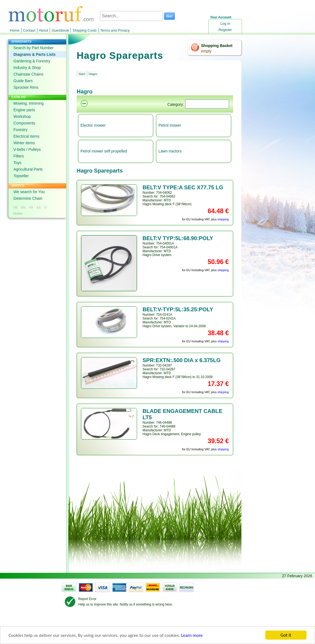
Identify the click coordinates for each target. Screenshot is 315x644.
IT (46, 207)
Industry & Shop (27, 68)
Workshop (22, 116)
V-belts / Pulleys (27, 149)
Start (82, 74)
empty (206, 51)
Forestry (20, 130)
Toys (17, 163)
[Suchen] (207, 104)
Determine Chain (28, 198)
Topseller (21, 176)
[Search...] (131, 16)
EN (23, 207)
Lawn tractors (170, 151)
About (44, 30)
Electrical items (26, 136)
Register (225, 30)
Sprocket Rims (26, 87)
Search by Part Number (34, 48)
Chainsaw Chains (28, 74)
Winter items (24, 143)
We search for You (29, 192)
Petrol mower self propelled (104, 151)
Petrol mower (170, 125)
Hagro (93, 74)
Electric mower (93, 125)
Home (15, 30)
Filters (19, 156)
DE (16, 207)
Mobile (18, 213)
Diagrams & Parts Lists (34, 54)
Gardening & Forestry (32, 61)
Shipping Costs (84, 30)
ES (39, 207)
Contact (29, 30)
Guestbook (60, 30)
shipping (223, 219)
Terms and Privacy (115, 30)
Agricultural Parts (28, 169)
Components (24, 123)
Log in (225, 23)
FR (31, 207)
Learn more (192, 637)
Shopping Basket (217, 46)
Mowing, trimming (29, 103)
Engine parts (24, 110)
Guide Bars (23, 81)
